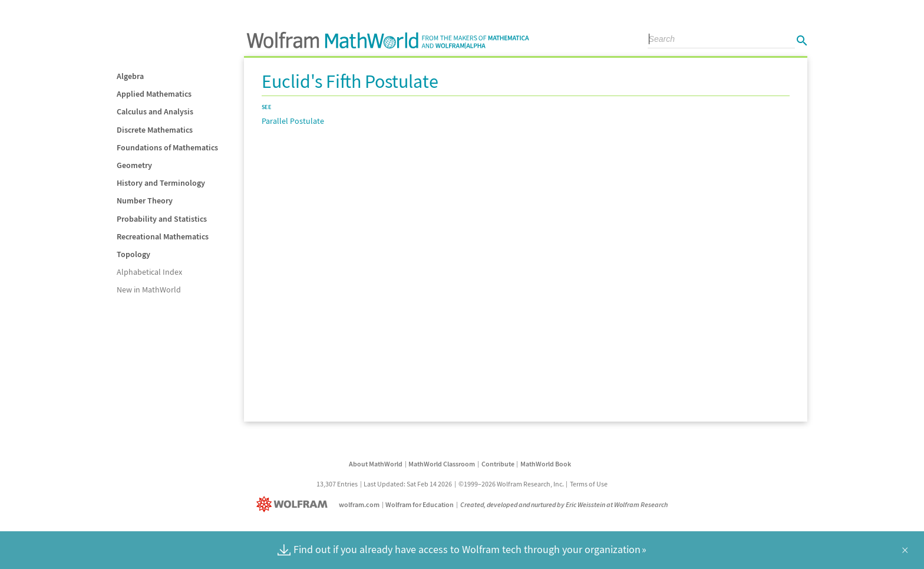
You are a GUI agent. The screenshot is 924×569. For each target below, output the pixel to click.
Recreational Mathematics (163, 236)
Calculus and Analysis (155, 111)
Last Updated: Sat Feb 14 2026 (408, 484)
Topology (133, 254)
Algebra (130, 76)
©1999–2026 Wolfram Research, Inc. (511, 484)
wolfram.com (359, 504)
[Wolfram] (294, 504)
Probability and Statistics (162, 219)
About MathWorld (376, 464)
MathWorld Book (546, 464)
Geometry (134, 165)
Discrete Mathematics (155, 130)
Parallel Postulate (293, 121)
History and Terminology (161, 183)
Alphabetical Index (149, 272)
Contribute (498, 464)
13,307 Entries (337, 484)
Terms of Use (589, 484)
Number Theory (145, 200)
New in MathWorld (149, 290)
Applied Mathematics (154, 94)
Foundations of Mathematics (167, 147)
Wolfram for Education (420, 504)
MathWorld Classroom (442, 464)
